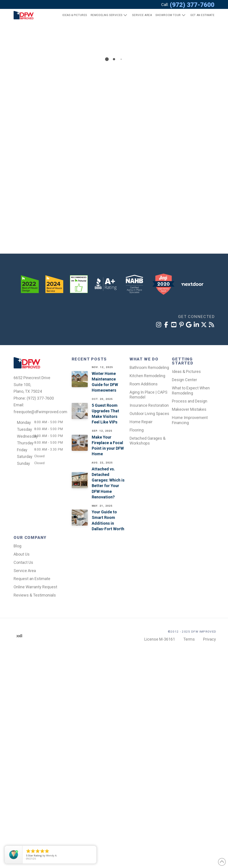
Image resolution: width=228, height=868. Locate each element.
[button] (201, 15)
